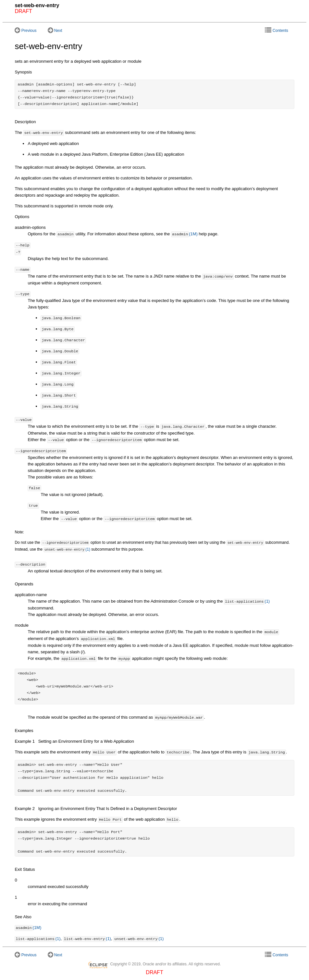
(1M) (184, 234)
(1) (67, 549)
